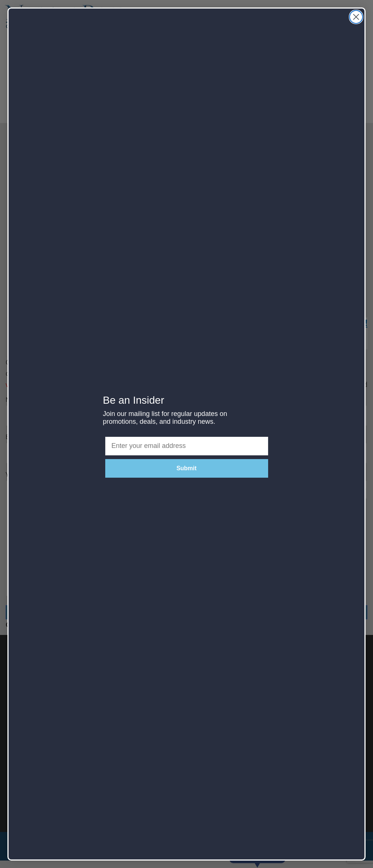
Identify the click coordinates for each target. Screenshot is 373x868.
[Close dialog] (356, 17)
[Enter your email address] (187, 446)
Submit (186, 468)
